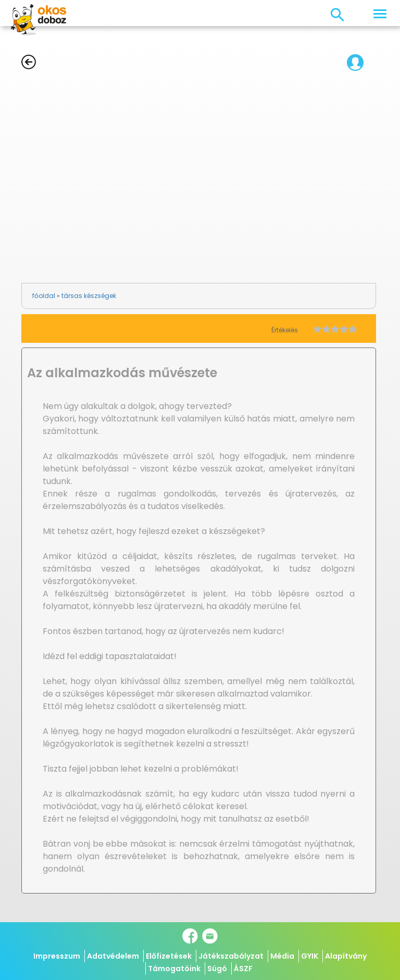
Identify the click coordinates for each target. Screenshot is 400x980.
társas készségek (89, 296)
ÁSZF (243, 969)
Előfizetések (169, 956)
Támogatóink (174, 969)
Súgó (217, 969)
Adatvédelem (113, 956)
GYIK (310, 956)
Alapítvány (346, 956)
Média (282, 956)
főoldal (44, 296)
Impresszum (57, 956)
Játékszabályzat (231, 956)
